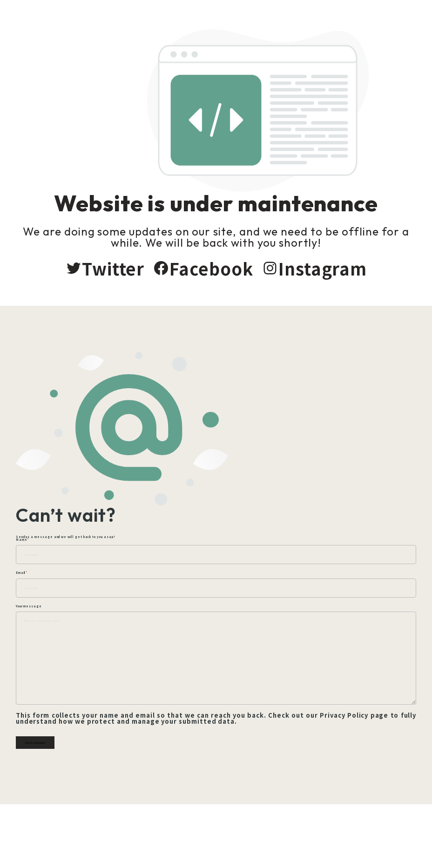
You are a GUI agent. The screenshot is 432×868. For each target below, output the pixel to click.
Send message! (40, 779)
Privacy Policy (356, 752)
